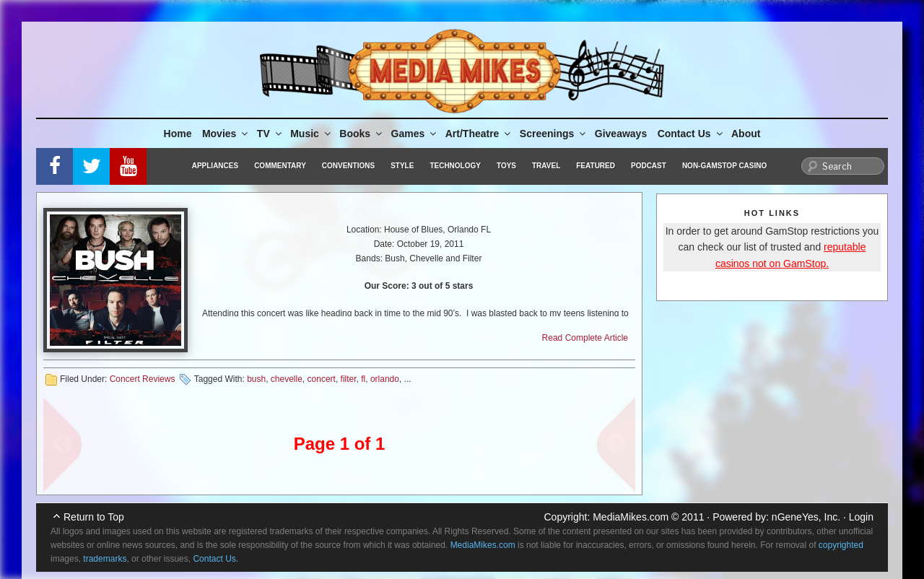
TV (270, 134)
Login (861, 517)
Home (178, 134)
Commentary (280, 166)
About (746, 134)
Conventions (348, 166)
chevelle (287, 379)
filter (349, 379)
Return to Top (94, 517)
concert (322, 379)
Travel (546, 166)
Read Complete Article (585, 338)
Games (415, 134)
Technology (455, 166)
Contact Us (691, 134)
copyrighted (841, 545)
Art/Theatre (479, 134)
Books (362, 134)
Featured (596, 166)
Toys (506, 166)
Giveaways (621, 134)
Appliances (215, 166)
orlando (385, 379)
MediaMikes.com (631, 517)
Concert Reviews (143, 379)
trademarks (105, 559)
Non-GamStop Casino (724, 166)
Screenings (554, 134)
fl (363, 379)
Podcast (649, 166)
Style (402, 166)
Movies (226, 134)
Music (311, 134)
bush (256, 379)
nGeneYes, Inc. (806, 517)
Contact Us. (215, 559)
